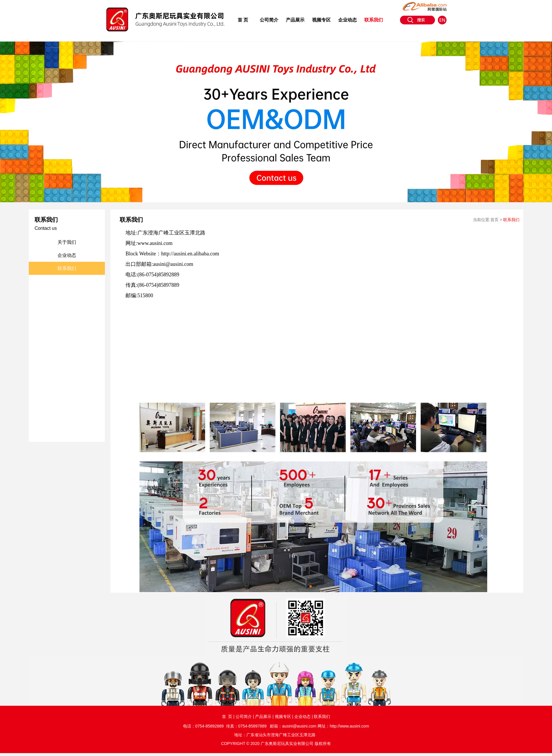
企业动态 (347, 20)
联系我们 (374, 20)
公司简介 (269, 20)
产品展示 (295, 20)
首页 (494, 220)
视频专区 (321, 20)
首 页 (243, 20)
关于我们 (67, 242)
